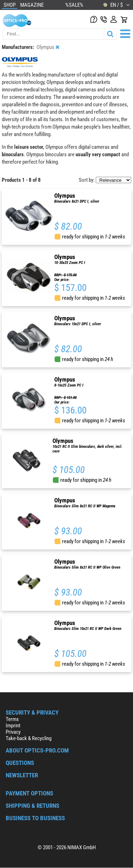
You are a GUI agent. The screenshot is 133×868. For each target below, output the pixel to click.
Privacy (13, 732)
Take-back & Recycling (29, 738)
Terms (12, 719)
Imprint (13, 726)
